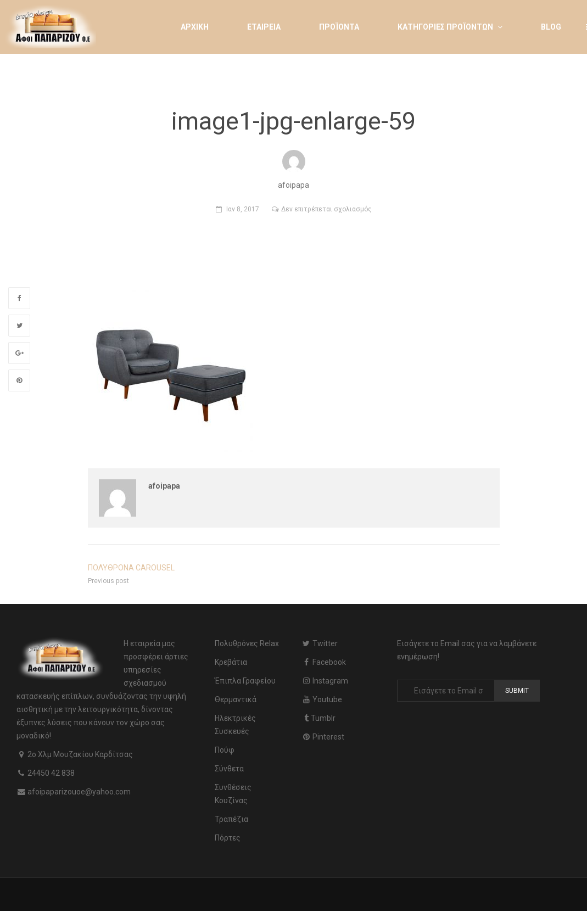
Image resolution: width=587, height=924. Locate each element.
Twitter (320, 643)
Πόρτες (228, 838)
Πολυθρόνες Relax (247, 643)
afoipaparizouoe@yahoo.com (79, 792)
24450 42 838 (51, 773)
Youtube (322, 699)
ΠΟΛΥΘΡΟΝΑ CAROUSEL (131, 568)
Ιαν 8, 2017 (243, 209)
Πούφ (225, 750)
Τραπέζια (231, 819)
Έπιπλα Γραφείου (245, 681)
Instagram (325, 681)
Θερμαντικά (236, 699)
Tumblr (318, 718)
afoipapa (164, 486)
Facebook (324, 662)
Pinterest (323, 737)
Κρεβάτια (231, 662)
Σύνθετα (229, 769)
